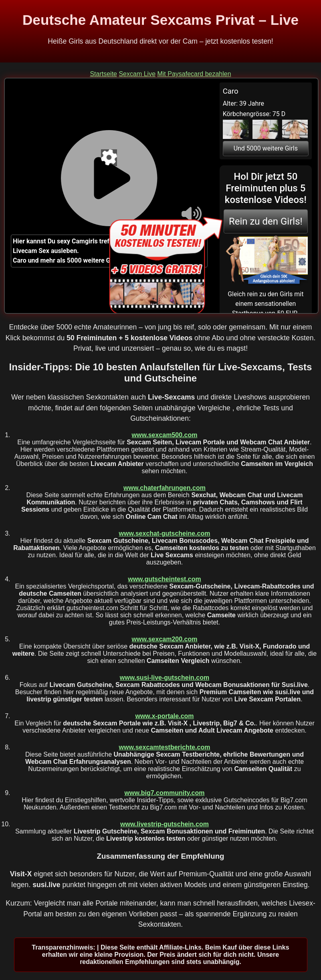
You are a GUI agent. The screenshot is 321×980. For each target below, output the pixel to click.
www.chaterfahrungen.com (165, 488)
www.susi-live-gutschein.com (165, 678)
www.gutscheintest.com (165, 579)
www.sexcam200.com (165, 639)
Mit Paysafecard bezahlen (194, 74)
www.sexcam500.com (165, 435)
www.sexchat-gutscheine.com (165, 533)
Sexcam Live (137, 74)
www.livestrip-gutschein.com (165, 824)
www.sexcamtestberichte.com (165, 747)
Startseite (103, 74)
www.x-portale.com (164, 716)
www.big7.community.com (164, 793)
